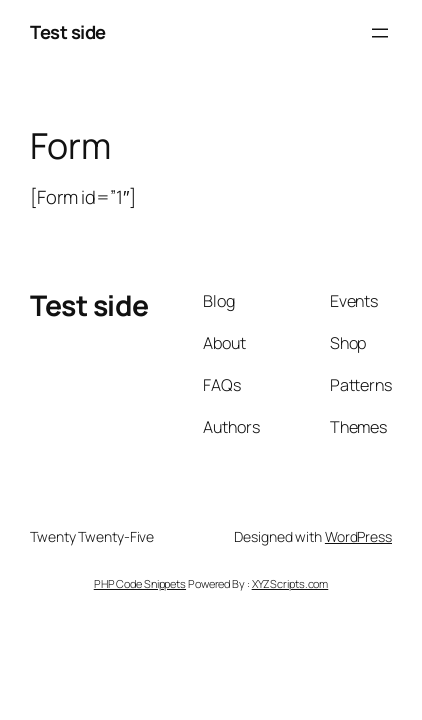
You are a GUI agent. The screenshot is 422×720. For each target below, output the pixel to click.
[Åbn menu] (380, 33)
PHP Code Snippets (140, 583)
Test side (68, 32)
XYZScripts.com (290, 583)
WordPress (358, 536)
